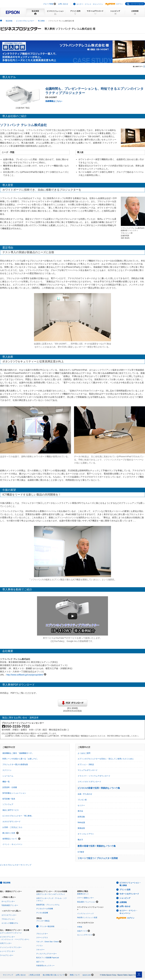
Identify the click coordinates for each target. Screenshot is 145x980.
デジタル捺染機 (42, 913)
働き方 (80, 840)
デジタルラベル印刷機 (45, 909)
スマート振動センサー (85, 898)
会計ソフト (40, 962)
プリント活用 (125, 890)
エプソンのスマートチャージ (11, 933)
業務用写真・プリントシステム (48, 905)
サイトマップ (8, 975)
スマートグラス (42, 938)
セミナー (81, 805)
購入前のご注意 (10, 833)
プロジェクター (42, 934)
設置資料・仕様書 (10, 787)
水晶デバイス (82, 931)
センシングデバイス (85, 935)
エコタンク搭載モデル (10, 923)
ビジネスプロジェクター (25, 21)
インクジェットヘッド (85, 913)
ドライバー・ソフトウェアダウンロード (94, 776)
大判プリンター (6, 943)
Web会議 (81, 822)
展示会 (80, 811)
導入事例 (41, 21)
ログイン (114, 4)
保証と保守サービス (11, 810)
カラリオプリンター (9, 915)
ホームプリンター (8, 901)
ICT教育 (81, 852)
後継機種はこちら (53, 101)
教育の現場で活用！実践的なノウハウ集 (97, 846)
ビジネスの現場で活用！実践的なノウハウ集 (99, 788)
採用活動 (81, 817)
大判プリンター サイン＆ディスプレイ (51, 894)
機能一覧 (6, 782)
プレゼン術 (82, 800)
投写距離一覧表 (9, 799)
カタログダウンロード (11, 822)
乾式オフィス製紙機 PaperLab (48, 958)
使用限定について (11, 839)
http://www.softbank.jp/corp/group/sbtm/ (25, 675)
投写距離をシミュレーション (14, 793)
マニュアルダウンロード (88, 770)
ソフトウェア (8, 804)
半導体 (80, 927)
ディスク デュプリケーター (46, 954)
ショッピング (125, 898)
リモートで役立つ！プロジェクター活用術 (98, 858)
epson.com (87, 975)
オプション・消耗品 (86, 764)
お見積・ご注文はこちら (12, 827)
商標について (75, 975)
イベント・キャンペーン (12, 844)
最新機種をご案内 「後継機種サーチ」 (18, 753)
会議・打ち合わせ (85, 794)
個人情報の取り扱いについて (54, 975)
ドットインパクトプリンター (11, 947)
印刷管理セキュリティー (45, 966)
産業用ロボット (83, 894)
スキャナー (40, 950)
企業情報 (123, 902)
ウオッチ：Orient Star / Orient (47, 942)
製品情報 (9, 21)
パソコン (40, 946)
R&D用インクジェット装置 (87, 917)
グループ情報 (48, 4)
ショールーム (8, 776)
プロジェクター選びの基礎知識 (15, 764)
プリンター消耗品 (43, 921)
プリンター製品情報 (47, 926)
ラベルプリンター (7, 955)
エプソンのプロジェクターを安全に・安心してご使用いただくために (106, 759)
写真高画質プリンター (10, 905)
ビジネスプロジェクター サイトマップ (16, 865)
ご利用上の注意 (34, 975)
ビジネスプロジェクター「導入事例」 (18, 816)
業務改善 (81, 828)
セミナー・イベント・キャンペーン (90, 4)
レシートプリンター (7, 951)
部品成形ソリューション (86, 902)
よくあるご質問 (84, 753)
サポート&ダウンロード (129, 894)
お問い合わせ (63, 4)
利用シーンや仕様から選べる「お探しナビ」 (21, 759)
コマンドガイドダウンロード (89, 782)
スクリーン (7, 770)
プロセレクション (8, 919)
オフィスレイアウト (86, 834)
